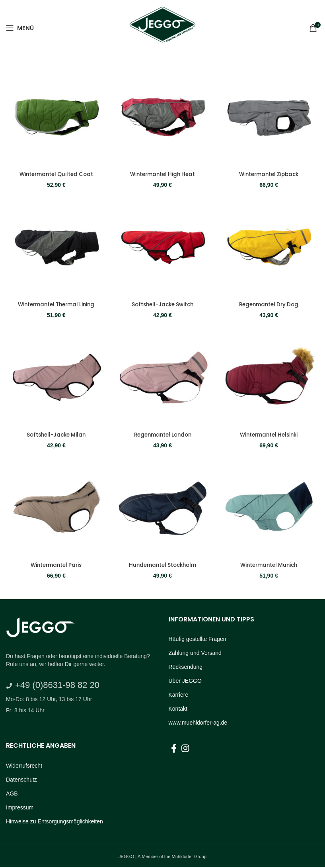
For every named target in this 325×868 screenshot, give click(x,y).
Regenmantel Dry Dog (270, 304)
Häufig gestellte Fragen (198, 639)
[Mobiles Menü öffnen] (20, 28)
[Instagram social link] (185, 749)
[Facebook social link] (174, 749)
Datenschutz (21, 780)
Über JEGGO (185, 681)
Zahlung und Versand (195, 653)
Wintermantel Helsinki (270, 435)
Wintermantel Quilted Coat (55, 172)
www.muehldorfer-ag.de (198, 723)
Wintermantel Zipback (270, 172)
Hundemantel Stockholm (162, 566)
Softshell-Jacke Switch (162, 304)
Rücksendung (186, 667)
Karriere (179, 695)
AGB (12, 794)
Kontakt (178, 709)
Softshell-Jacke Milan (56, 435)
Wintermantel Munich (270, 566)
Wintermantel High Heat (163, 172)
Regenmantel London (163, 435)
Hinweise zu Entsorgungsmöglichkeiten (54, 822)
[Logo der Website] (162, 27)
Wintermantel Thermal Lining (56, 304)
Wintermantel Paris (56, 566)
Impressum (20, 808)
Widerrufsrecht (24, 766)
